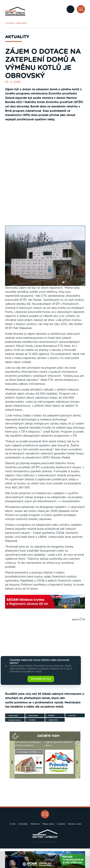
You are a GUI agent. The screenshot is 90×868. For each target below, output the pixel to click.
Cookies (61, 824)
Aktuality (22, 23)
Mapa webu (48, 824)
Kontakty (23, 824)
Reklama (35, 824)
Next (78, 764)
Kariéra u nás (75, 824)
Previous (13, 764)
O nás (13, 824)
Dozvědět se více (41, 679)
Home (10, 23)
